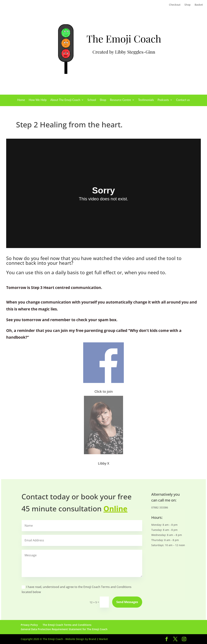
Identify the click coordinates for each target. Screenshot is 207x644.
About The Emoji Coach (71, 100)
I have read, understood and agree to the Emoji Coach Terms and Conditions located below (77, 589)
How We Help (48, 100)
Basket (199, 5)
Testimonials (139, 100)
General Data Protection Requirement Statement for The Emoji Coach (64, 629)
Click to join (104, 391)
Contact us (170, 100)
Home (34, 100)
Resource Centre (118, 100)
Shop (188, 5)
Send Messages (127, 602)
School (93, 100)
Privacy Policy (29, 625)
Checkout (175, 5)
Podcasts (154, 100)
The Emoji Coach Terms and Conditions (67, 625)
